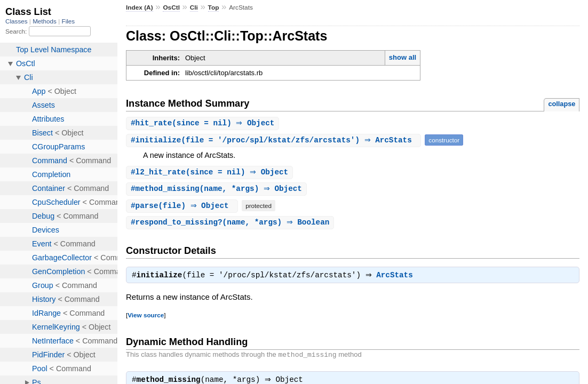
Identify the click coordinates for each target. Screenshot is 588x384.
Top (214, 7)
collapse (562, 104)
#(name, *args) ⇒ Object (218, 190)
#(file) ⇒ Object (183, 207)
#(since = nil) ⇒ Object (204, 123)
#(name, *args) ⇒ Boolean (231, 224)
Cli (194, 7)
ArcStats (397, 278)
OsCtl (171, 7)
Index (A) (140, 7)
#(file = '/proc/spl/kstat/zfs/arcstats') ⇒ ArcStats (275, 141)
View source (146, 318)
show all (403, 57)
